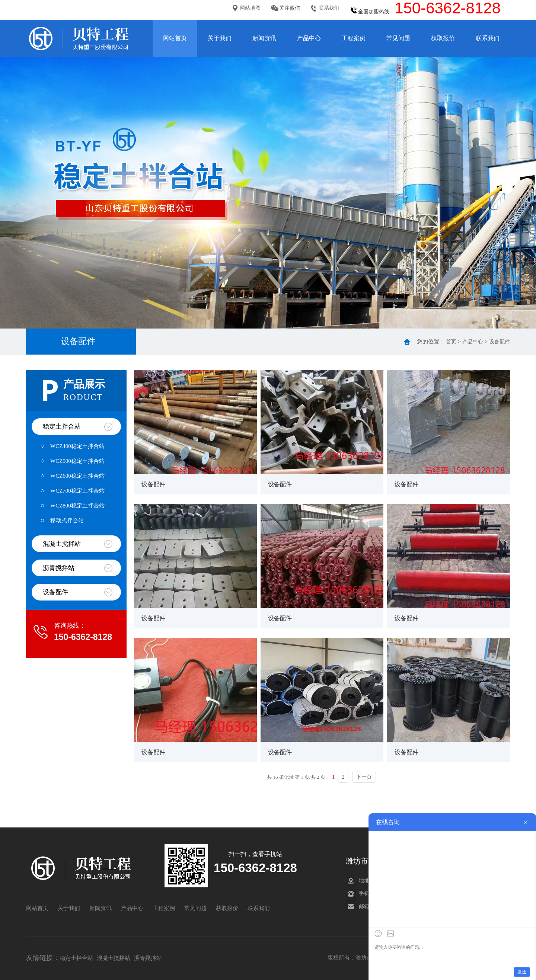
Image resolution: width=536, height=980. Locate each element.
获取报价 (443, 38)
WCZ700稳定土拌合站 (77, 491)
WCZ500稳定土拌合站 (77, 461)
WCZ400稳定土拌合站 (77, 446)
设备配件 (500, 342)
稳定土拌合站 (62, 427)
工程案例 (354, 38)
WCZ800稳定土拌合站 (77, 506)
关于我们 (220, 38)
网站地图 (250, 8)
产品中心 (309, 38)
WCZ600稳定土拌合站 (77, 476)
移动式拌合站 (67, 521)
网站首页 (175, 38)
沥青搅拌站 (59, 568)
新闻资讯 (264, 38)
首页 (451, 342)
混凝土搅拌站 (62, 544)
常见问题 (398, 38)
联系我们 (329, 8)
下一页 (364, 777)
